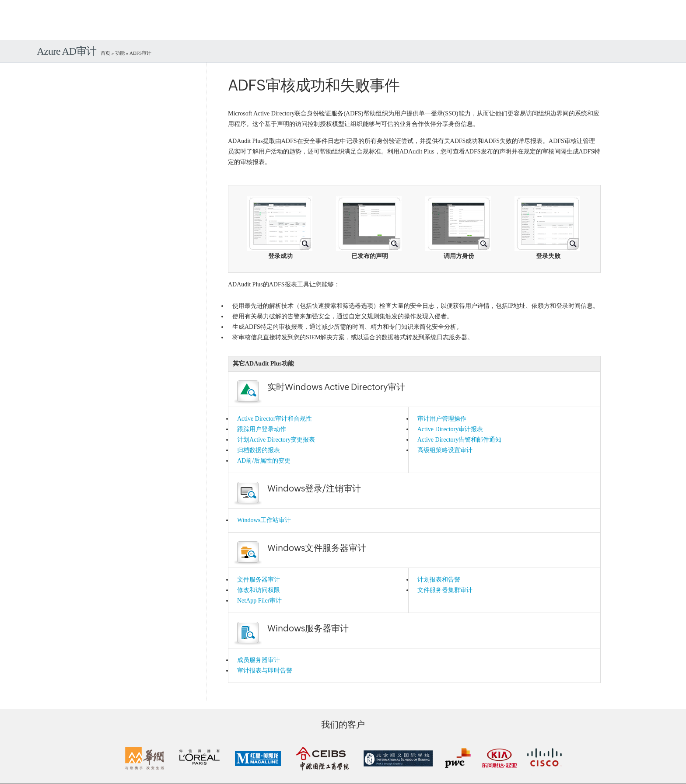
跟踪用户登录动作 (262, 429)
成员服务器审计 (259, 660)
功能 (120, 53)
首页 (105, 53)
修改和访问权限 (259, 590)
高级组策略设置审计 (445, 450)
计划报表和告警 (439, 580)
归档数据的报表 (259, 450)
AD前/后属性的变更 (264, 461)
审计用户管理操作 (442, 419)
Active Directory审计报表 (450, 429)
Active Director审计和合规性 (275, 419)
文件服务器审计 (259, 580)
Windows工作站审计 (264, 520)
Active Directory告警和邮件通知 (459, 440)
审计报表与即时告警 (265, 671)
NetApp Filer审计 (259, 601)
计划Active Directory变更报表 (276, 440)
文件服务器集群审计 (445, 590)
